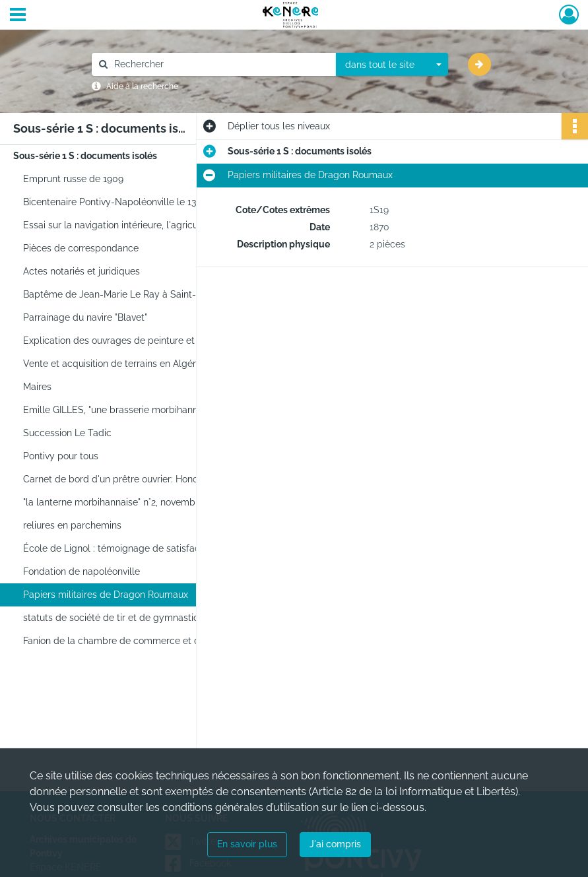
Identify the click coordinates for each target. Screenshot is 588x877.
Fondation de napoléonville (82, 571)
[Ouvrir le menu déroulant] (18, 16)
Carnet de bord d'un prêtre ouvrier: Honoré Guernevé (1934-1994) (155, 479)
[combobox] (392, 65)
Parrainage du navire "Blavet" (85, 317)
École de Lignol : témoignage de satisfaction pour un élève (150, 548)
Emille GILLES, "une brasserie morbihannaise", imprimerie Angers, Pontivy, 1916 (155, 410)
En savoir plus (247, 844)
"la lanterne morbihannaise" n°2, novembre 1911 (123, 502)
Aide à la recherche (142, 86)
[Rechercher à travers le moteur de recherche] (220, 64)
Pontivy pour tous (61, 456)
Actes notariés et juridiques (82, 271)
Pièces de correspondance (81, 248)
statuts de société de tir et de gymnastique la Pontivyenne (149, 618)
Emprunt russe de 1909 (73, 179)
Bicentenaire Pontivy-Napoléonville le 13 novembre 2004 (145, 202)
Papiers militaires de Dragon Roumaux (106, 595)
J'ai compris (335, 844)
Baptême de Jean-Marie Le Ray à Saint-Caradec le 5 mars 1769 (155, 294)
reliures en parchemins (72, 525)
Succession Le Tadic (67, 433)
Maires (37, 387)
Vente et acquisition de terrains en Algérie (113, 364)
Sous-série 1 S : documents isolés (85, 156)
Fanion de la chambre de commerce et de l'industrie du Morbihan (155, 641)
